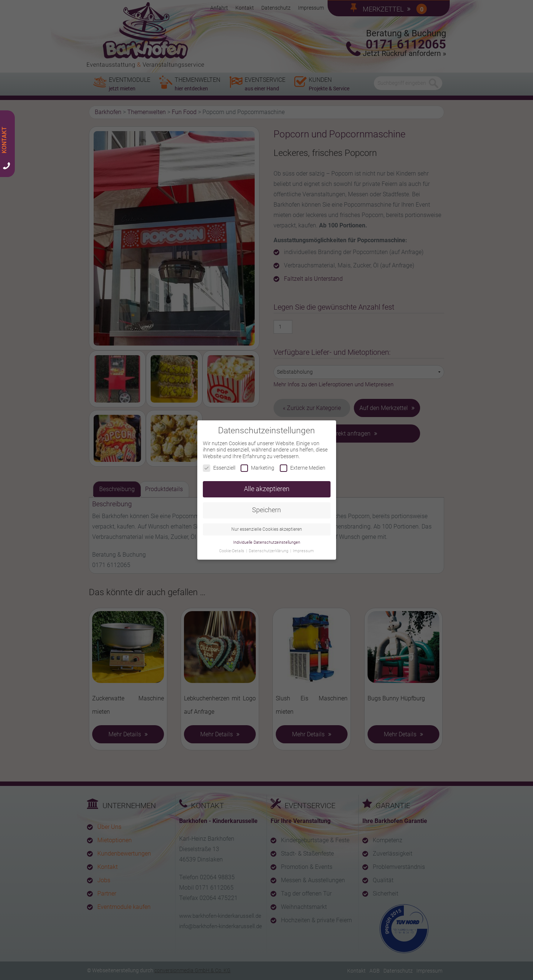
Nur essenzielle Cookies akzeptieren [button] (267, 524)
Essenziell (219, 464)
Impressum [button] (303, 546)
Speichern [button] (266, 505)
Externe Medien (303, 464)
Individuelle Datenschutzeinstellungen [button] (267, 538)
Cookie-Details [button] (232, 546)
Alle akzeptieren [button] (267, 484)
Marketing (257, 464)
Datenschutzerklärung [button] (269, 546)
